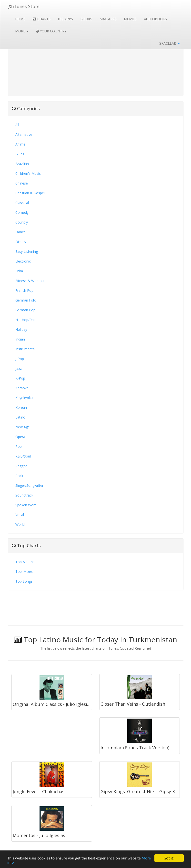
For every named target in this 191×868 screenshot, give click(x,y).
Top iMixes (24, 571)
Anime (20, 144)
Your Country (51, 31)
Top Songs (24, 581)
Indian (20, 339)
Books (86, 19)
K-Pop (20, 378)
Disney (21, 242)
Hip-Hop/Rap (25, 320)
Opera (20, 437)
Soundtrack (24, 495)
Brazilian (22, 164)
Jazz (19, 368)
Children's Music (28, 173)
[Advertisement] (96, 59)
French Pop (24, 290)
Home (20, 19)
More (22, 31)
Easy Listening (27, 251)
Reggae (21, 466)
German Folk (25, 300)
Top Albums (25, 562)
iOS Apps (65, 19)
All (17, 125)
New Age (23, 427)
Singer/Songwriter (29, 485)
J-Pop (20, 359)
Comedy (22, 212)
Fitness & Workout (30, 281)
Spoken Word (26, 505)
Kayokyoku (24, 398)
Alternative (24, 134)
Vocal (20, 515)
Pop (19, 446)
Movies (130, 19)
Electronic (23, 261)
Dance (20, 232)
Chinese (22, 183)
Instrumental (25, 349)
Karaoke (22, 388)
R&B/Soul (23, 456)
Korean (21, 407)
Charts (42, 19)
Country (22, 222)
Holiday (21, 329)
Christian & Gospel (30, 193)
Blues (20, 154)
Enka (19, 271)
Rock (19, 476)
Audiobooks (155, 19)
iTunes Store (24, 6)
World (20, 524)
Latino (20, 417)
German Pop (25, 310)
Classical (22, 203)
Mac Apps (108, 19)
